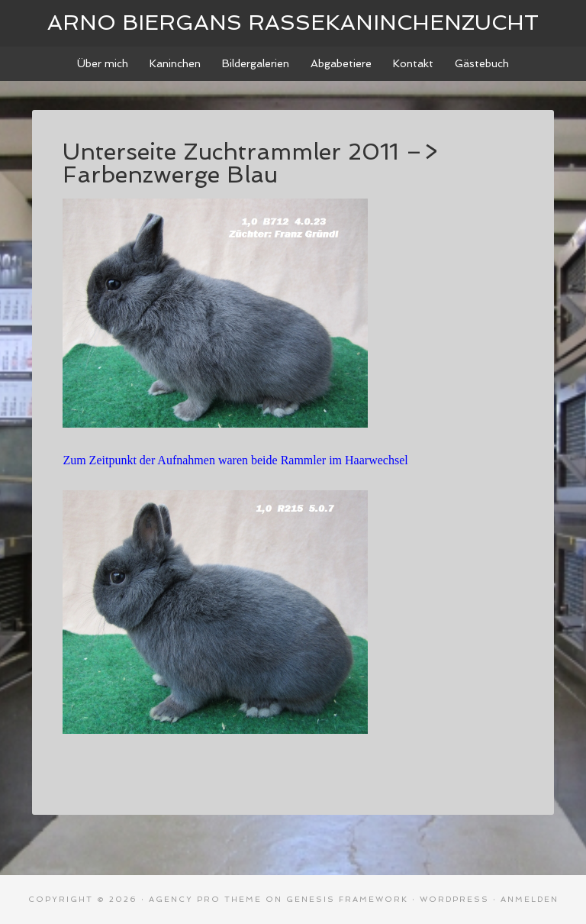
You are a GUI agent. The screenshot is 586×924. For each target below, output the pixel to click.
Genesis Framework (347, 899)
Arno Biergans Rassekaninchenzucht (293, 23)
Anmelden (530, 899)
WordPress (454, 899)
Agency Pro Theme (205, 899)
